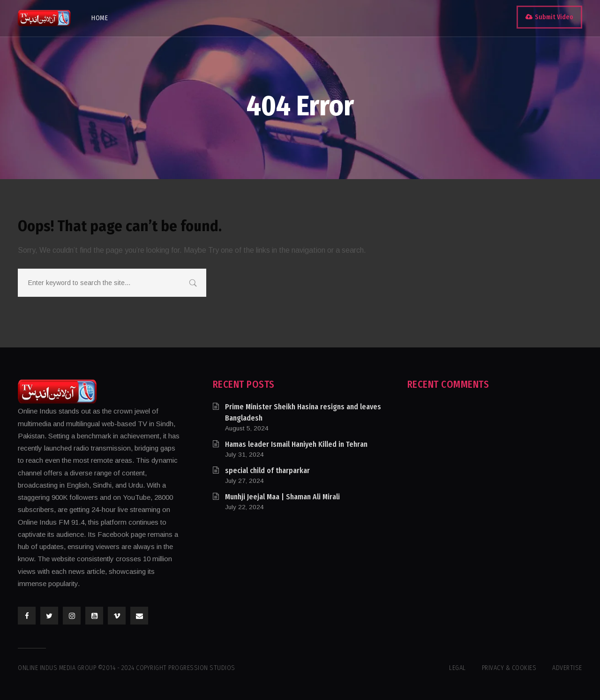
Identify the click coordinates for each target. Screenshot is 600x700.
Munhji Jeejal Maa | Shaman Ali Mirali (282, 497)
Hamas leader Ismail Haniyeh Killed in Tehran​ (296, 444)
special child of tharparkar (267, 470)
